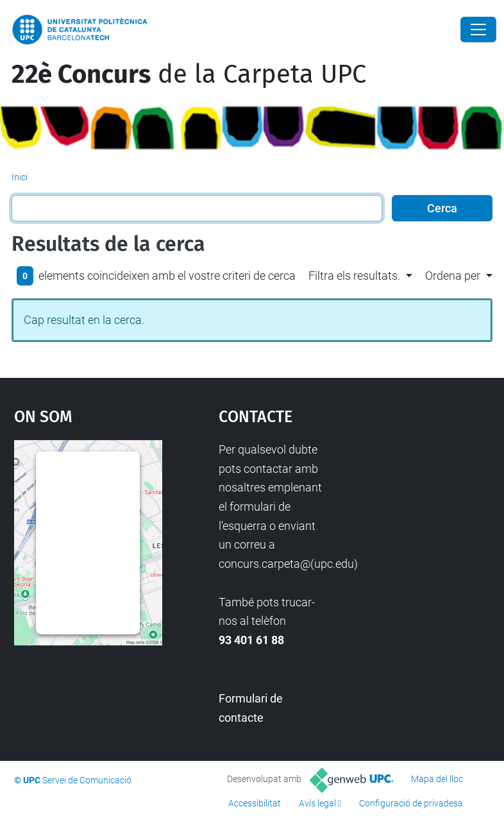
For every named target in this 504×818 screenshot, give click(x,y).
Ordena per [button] (453, 276)
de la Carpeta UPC (189, 74)
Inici (20, 177)
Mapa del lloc (437, 779)
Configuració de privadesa (411, 803)
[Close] (478, 30)
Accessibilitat (255, 803)
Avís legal (317, 803)
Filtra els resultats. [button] (354, 276)
